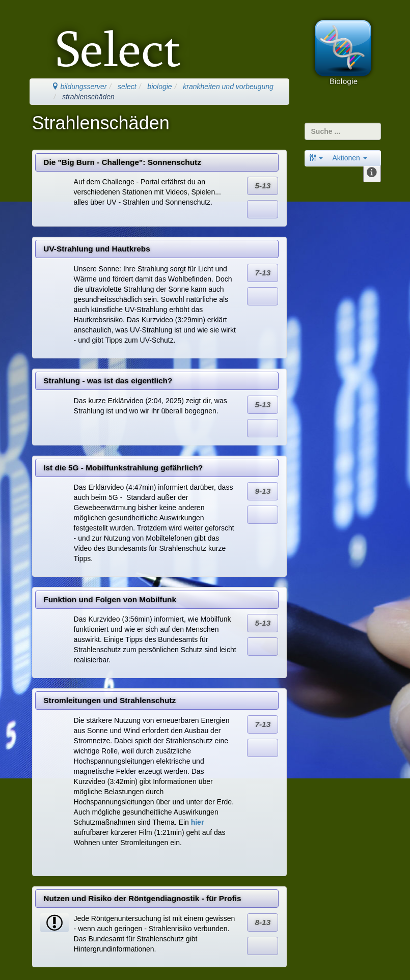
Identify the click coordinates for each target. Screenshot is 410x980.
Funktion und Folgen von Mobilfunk (110, 599)
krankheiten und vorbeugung (228, 87)
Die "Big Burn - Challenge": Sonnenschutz (122, 162)
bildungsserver (79, 87)
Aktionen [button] (349, 158)
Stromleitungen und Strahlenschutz (110, 700)
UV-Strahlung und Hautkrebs (97, 249)
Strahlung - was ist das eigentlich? (108, 381)
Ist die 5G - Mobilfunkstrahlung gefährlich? (123, 468)
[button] (316, 158)
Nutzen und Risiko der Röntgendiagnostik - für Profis (142, 898)
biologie (159, 87)
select (127, 87)
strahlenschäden (88, 97)
